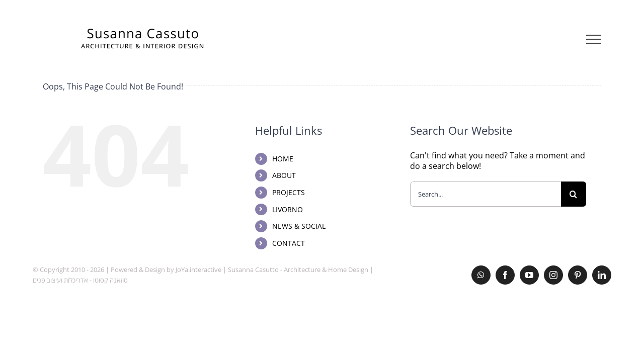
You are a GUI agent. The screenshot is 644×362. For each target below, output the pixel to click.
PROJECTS (289, 192)
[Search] (574, 194)
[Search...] (486, 194)
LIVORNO (288, 209)
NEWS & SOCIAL (299, 226)
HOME (283, 159)
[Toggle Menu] (594, 39)
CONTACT (289, 243)
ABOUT (284, 175)
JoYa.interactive (198, 269)
